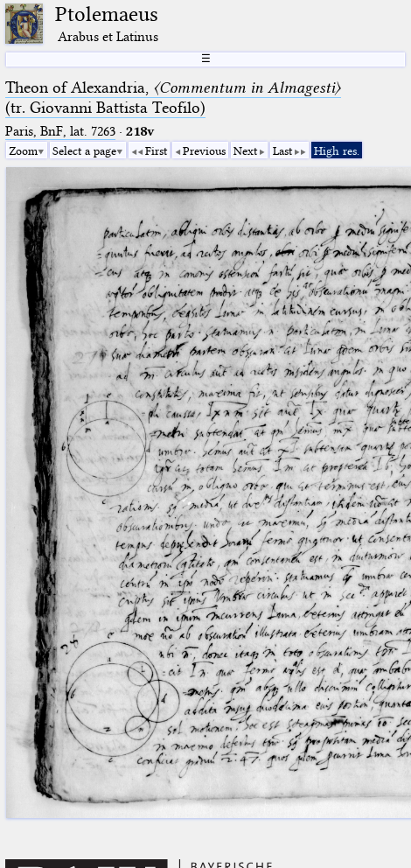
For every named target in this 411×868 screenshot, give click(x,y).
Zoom (23, 150)
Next (245, 150)
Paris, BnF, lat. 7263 (60, 131)
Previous (204, 150)
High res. (337, 150)
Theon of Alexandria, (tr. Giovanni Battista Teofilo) (173, 98)
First (156, 150)
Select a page (84, 150)
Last (282, 150)
